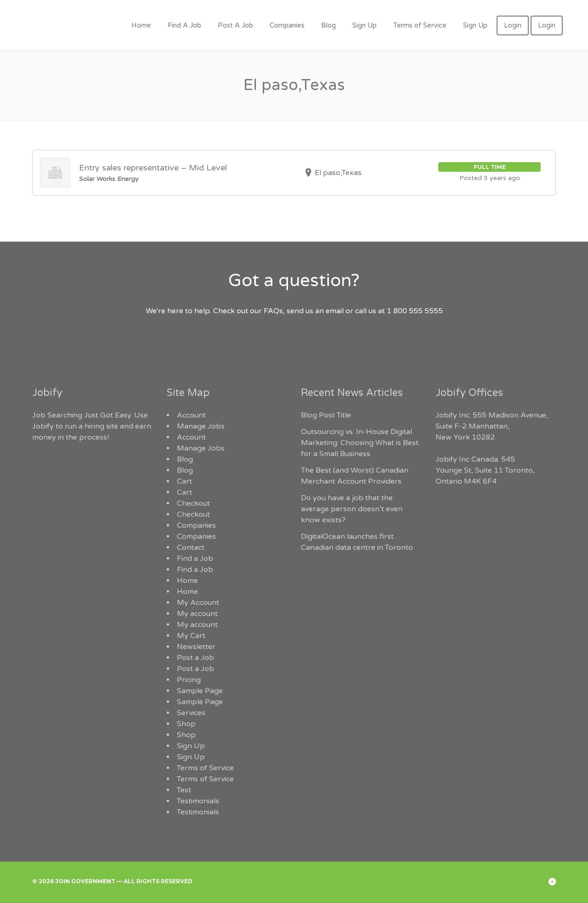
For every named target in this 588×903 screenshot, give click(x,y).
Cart (184, 481)
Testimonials (198, 801)
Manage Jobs (201, 426)
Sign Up (365, 25)
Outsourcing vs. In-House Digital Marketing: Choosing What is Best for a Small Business (360, 443)
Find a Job (195, 559)
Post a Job (195, 658)
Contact (191, 547)
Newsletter (196, 647)
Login (513, 25)
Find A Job (184, 25)
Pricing (189, 680)
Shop (186, 724)
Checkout (193, 503)
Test (184, 790)
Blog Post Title (326, 415)
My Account (198, 603)
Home (141, 25)
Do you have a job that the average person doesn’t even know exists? (352, 509)
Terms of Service (420, 25)
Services (191, 713)
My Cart (191, 636)
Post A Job (235, 25)
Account (191, 415)
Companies (287, 25)
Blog (328, 25)
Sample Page (200, 691)
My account (197, 614)
